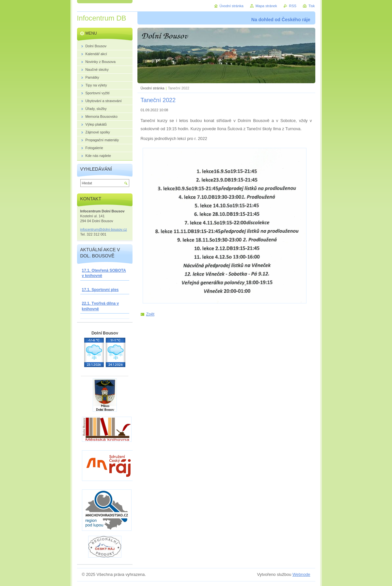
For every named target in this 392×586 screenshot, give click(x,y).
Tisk (312, 6)
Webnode (301, 574)
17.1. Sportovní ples (100, 290)
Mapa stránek (266, 6)
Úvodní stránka (153, 88)
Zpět (150, 314)
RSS (293, 6)
